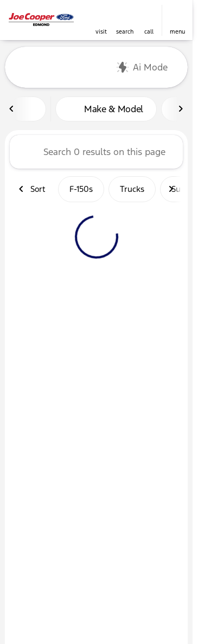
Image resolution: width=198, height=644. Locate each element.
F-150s (81, 189)
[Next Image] (181, 109)
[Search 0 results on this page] (96, 152)
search (125, 32)
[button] (101, 20)
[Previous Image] (12, 109)
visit (101, 32)
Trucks (132, 189)
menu (177, 32)
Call (149, 32)
